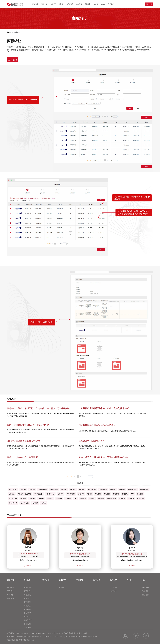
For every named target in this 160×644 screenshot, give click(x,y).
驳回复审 (27, 613)
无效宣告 (27, 628)
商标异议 (27, 606)
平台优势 (10, 595)
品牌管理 (70, 4)
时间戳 (62, 588)
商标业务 (44, 4)
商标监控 (27, 588)
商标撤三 (27, 602)
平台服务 (10, 591)
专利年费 (79, 4)
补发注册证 (28, 620)
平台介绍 (10, 588)
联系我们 (10, 598)
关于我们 (111, 4)
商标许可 (27, 617)
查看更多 (28, 565)
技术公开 (53, 4)
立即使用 (13, 60)
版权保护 (62, 4)
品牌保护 (88, 4)
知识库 (96, 4)
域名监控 (113, 591)
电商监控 (113, 588)
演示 (144, 580)
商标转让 (27, 598)
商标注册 (27, 591)
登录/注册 (149, 4)
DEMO (103, 4)
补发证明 (27, 624)
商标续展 (27, 609)
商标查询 (35, 4)
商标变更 (27, 595)
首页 (10, 32)
